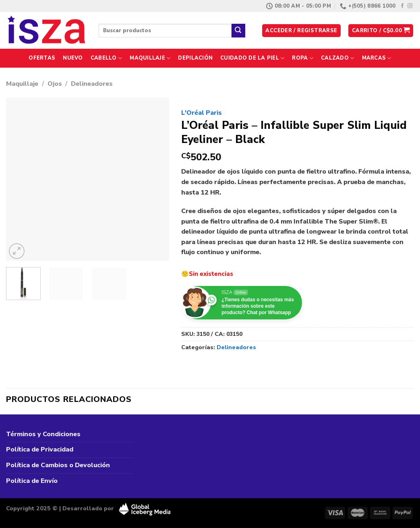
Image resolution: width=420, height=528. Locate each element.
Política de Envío (32, 481)
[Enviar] (238, 31)
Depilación (195, 58)
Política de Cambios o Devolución (58, 465)
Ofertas (42, 58)
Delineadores (92, 84)
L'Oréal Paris (202, 113)
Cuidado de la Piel (252, 58)
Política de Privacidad (40, 449)
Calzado (337, 58)
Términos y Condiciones (43, 434)
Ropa (302, 58)
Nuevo (73, 58)
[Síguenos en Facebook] (402, 6)
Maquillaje (150, 58)
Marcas (377, 58)
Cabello (106, 58)
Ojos (55, 84)
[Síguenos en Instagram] (410, 6)
